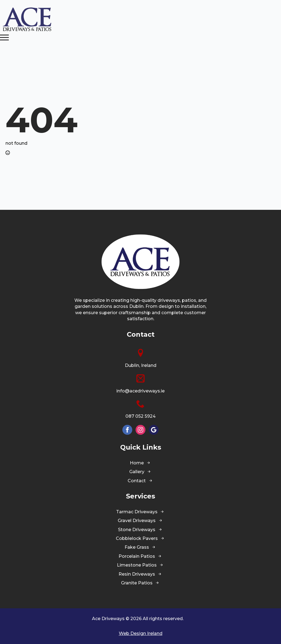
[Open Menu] (4, 37)
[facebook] (127, 430)
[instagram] (140, 430)
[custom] (154, 430)
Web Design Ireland (141, 633)
